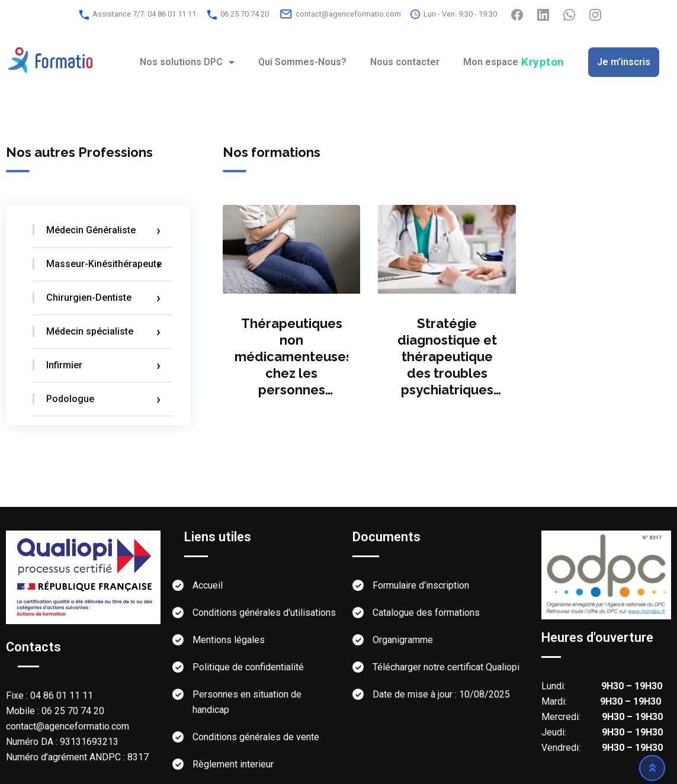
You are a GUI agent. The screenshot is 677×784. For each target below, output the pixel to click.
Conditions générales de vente (256, 737)
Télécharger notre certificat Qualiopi (446, 667)
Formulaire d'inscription (421, 585)
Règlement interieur (233, 764)
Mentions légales (229, 640)
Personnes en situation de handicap (247, 702)
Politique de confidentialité (248, 667)
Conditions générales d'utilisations (264, 613)
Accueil (208, 585)
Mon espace (514, 62)
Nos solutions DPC (187, 62)
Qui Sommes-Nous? (302, 62)
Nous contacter (405, 62)
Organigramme (403, 640)
